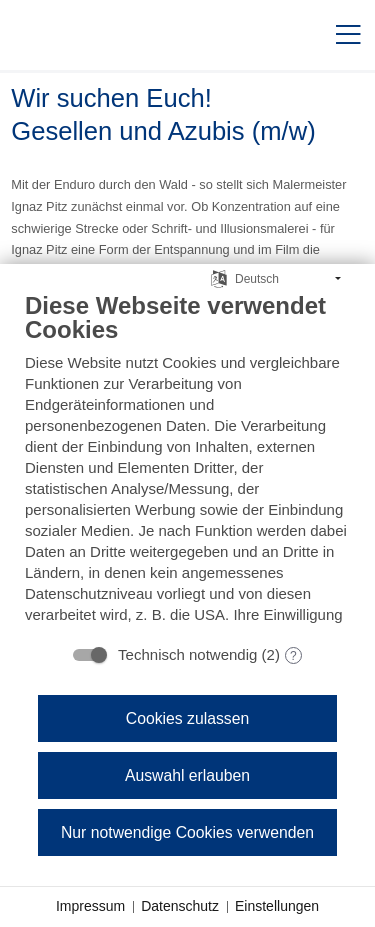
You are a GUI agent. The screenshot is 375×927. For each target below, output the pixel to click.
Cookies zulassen (187, 718)
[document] (187, 457)
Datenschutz (180, 906)
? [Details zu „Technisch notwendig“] (293, 656)
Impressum (90, 906)
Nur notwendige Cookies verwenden (187, 832)
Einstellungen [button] (277, 906)
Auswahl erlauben (187, 775)
